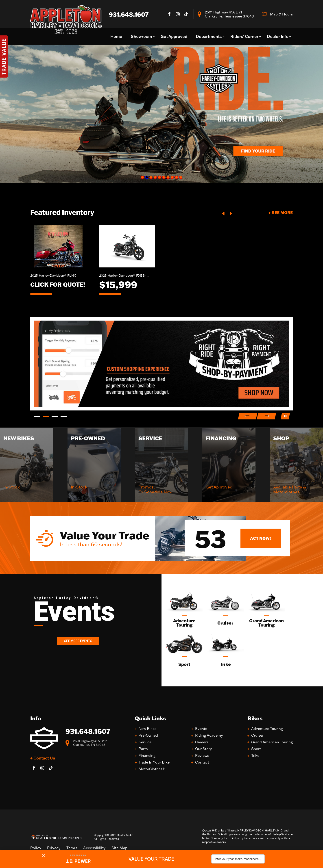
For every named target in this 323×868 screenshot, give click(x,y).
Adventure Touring (267, 729)
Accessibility (94, 848)
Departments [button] (209, 36)
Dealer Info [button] (278, 36)
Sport (256, 749)
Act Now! (261, 538)
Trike (255, 756)
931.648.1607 (88, 731)
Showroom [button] (141, 36)
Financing (147, 756)
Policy (36, 848)
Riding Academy (209, 735)
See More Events (78, 641)
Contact (202, 762)
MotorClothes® (152, 769)
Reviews (202, 756)
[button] (224, 213)
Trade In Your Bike (154, 762)
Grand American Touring (272, 742)
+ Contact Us (43, 758)
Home (116, 36)
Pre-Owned (148, 735)
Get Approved (174, 36)
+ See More (281, 213)
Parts (143, 749)
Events (201, 729)
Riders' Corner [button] (244, 36)
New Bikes (147, 729)
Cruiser (257, 735)
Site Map (119, 848)
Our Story (203, 749)
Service (145, 742)
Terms (72, 848)
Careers (202, 742)
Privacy (54, 848)
